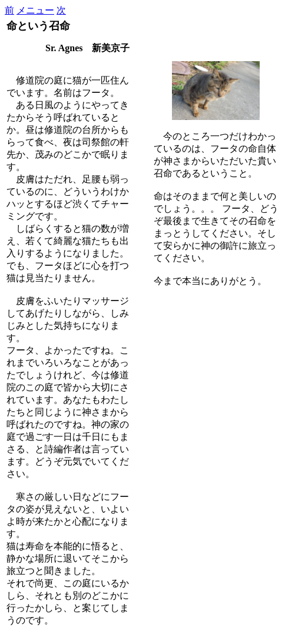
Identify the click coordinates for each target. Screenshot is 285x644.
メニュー (35, 10)
